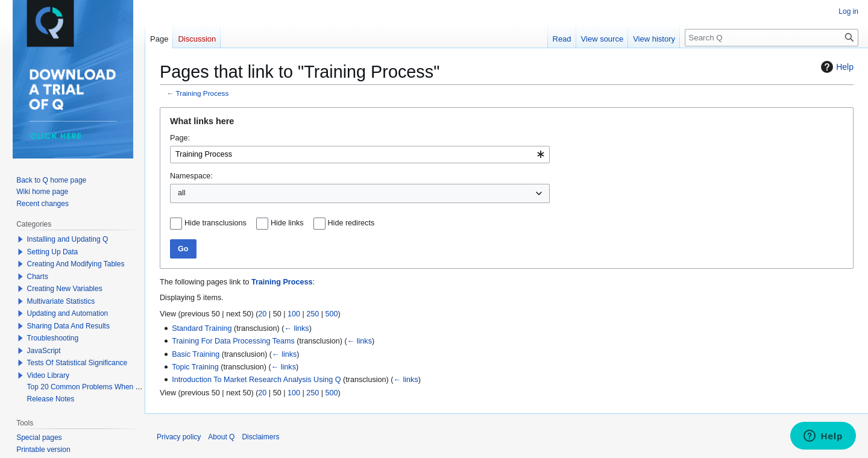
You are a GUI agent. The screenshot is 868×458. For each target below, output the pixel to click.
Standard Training (202, 328)
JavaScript (44, 351)
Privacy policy (179, 437)
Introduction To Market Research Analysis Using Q (256, 380)
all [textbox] (182, 193)
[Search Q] (772, 38)
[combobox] (360, 155)
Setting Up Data (53, 252)
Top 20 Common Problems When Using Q (94, 387)
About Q (221, 437)
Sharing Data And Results (68, 326)
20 (262, 314)
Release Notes (51, 399)
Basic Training (196, 354)
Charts (38, 277)
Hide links (287, 223)
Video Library (49, 375)
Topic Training (195, 367)
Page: (180, 138)
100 (294, 314)
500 (332, 314)
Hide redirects (351, 223)
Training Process (203, 93)
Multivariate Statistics (61, 301)
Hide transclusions (215, 223)
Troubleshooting (53, 338)
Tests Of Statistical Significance (77, 363)
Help (836, 67)
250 (313, 314)
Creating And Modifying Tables (76, 264)
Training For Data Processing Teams (233, 341)
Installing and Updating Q (68, 239)
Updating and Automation (68, 313)
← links (296, 328)
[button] (20, 239)
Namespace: (191, 176)
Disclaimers (260, 437)
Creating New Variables (65, 289)
